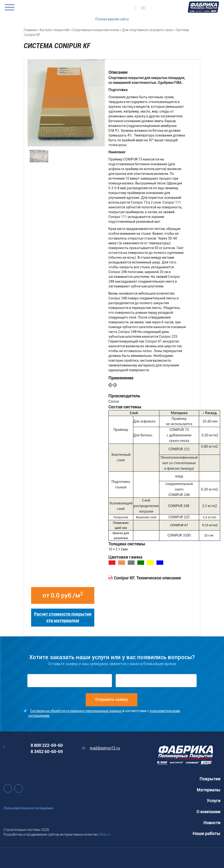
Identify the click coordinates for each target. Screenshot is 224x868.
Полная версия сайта (112, 19)
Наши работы (207, 833)
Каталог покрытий (54, 30)
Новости (212, 823)
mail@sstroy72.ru (105, 748)
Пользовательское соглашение (28, 808)
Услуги (214, 801)
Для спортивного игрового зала (147, 30)
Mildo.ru (105, 834)
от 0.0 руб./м (63, 595)
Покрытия (210, 779)
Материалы (209, 790)
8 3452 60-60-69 (47, 751)
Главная (30, 30)
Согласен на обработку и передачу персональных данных (76, 711)
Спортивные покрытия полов (95, 30)
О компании (208, 812)
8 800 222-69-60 (47, 745)
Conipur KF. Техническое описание (147, 578)
